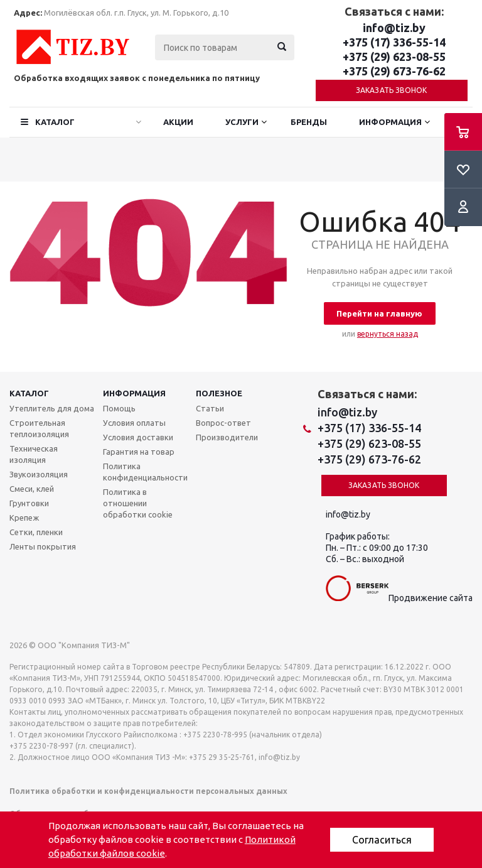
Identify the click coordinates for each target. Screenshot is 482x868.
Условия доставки (138, 437)
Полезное (219, 393)
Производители (227, 437)
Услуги (242, 122)
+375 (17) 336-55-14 (394, 42)
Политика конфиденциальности (145, 472)
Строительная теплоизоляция (39, 428)
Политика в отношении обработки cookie (138, 503)
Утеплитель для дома (52, 408)
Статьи (210, 408)
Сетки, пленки (36, 532)
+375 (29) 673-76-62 (394, 71)
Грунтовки (29, 503)
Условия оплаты (134, 423)
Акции (178, 122)
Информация (390, 122)
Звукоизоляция (39, 474)
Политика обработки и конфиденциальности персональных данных (148, 791)
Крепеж (24, 518)
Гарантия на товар (139, 452)
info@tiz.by (394, 28)
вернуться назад (388, 334)
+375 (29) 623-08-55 (394, 57)
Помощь (119, 408)
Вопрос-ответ (223, 423)
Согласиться (382, 840)
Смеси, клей (32, 489)
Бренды (309, 122)
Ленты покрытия (43, 546)
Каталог (55, 122)
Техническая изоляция (34, 454)
